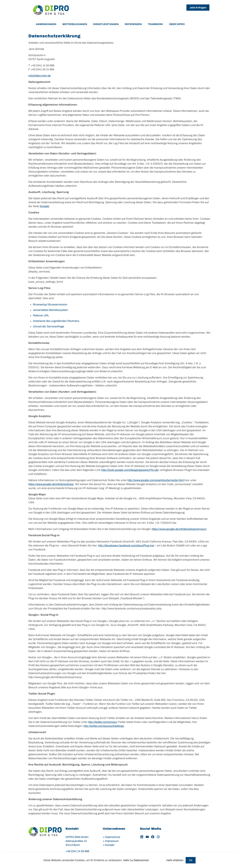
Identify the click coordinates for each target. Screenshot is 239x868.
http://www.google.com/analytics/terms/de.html (156, 480)
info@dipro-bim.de (40, 76)
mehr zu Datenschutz (136, 860)
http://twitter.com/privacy (103, 722)
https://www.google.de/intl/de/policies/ (51, 484)
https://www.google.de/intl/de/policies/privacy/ (179, 529)
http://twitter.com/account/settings (104, 726)
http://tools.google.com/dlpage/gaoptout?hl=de (130, 470)
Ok (191, 860)
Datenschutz (113, 837)
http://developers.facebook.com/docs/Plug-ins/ (126, 546)
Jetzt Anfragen (198, 8)
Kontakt (44, 206)
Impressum (112, 841)
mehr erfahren (175, 860)
